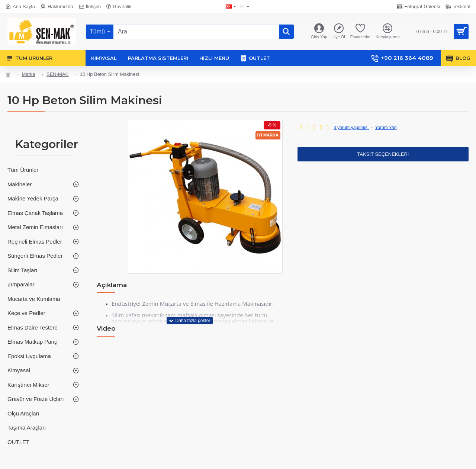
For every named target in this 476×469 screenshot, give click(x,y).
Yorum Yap (386, 128)
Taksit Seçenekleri (383, 154)
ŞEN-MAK (57, 74)
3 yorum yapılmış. (351, 128)
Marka (28, 74)
